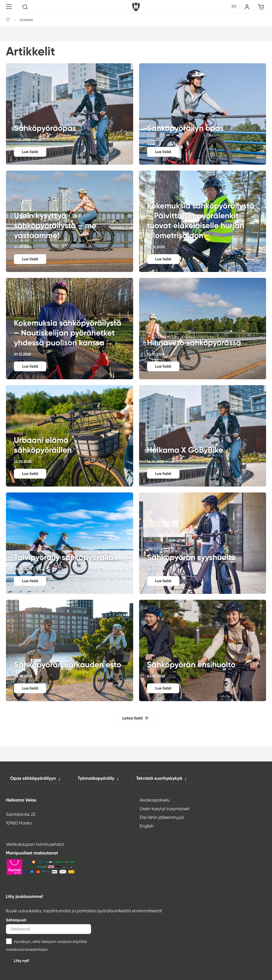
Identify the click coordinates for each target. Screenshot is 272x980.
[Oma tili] (247, 7)
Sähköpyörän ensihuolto (203, 650)
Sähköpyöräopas (70, 114)
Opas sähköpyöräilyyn (36, 778)
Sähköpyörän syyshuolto (203, 543)
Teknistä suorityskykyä (162, 778)
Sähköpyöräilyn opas (203, 114)
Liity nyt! (21, 961)
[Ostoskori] (261, 7)
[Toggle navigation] (9, 7)
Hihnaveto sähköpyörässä (203, 329)
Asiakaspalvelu (155, 800)
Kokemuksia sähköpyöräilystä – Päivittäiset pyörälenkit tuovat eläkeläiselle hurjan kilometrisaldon (203, 221)
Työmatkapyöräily (99, 778)
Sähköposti (16, 920)
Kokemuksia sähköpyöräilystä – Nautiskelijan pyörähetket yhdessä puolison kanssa (70, 329)
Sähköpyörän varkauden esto (70, 650)
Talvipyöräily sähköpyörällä (70, 543)
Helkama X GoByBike (203, 436)
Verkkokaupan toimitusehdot (35, 844)
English (147, 826)
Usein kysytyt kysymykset (165, 809)
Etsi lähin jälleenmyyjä (162, 817)
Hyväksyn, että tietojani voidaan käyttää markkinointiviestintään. (46, 945)
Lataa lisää (133, 718)
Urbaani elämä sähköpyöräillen (70, 436)
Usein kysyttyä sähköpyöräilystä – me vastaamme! (70, 221)
